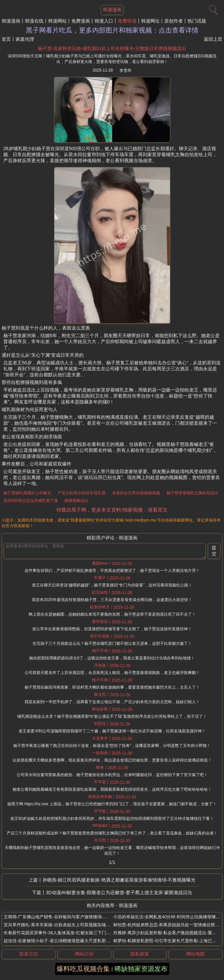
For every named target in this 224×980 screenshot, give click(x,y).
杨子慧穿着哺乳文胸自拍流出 (192, 493)
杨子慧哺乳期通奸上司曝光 (27, 493)
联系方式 (29, 954)
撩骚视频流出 (76, 501)
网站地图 (195, 954)
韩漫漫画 (11, 21)
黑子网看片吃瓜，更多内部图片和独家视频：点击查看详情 (112, 30)
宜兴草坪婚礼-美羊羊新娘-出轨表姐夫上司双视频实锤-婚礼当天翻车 (68, 925)
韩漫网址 (150, 21)
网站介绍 (84, 954)
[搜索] (212, 8)
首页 (6, 39)
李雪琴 (125, 71)
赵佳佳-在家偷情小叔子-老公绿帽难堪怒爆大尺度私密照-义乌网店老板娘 (73, 941)
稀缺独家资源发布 (141, 969)
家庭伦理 (25, 39)
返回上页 (213, 39)
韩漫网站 (57, 21)
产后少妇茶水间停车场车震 (82, 493)
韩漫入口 (104, 21)
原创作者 (174, 21)
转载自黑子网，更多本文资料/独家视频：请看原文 (112, 510)
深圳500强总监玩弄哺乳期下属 (31, 501)
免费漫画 (81, 21)
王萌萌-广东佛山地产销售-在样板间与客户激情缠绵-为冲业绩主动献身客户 (75, 917)
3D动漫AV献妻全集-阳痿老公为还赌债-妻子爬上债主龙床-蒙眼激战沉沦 (119, 892)
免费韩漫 (127, 21)
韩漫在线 (34, 21)
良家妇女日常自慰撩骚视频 (136, 493)
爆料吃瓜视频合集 (83, 969)
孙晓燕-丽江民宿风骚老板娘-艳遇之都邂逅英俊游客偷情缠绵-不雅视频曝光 (119, 880)
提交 (214, 551)
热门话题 (197, 21)
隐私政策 (140, 954)
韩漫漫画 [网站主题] (112, 10)
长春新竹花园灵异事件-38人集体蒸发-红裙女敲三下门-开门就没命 (66, 933)
